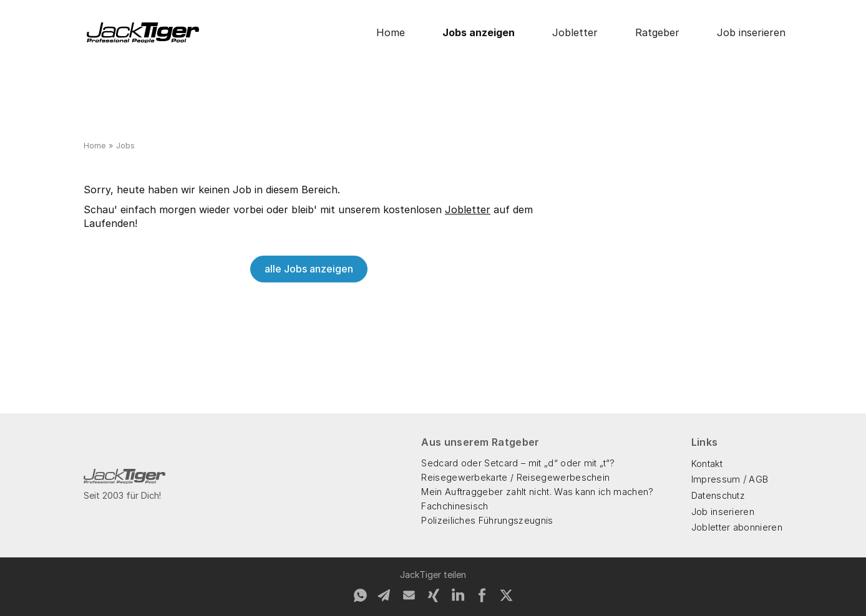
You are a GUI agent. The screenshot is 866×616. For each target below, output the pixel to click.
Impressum (716, 479)
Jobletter (575, 32)
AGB (758, 479)
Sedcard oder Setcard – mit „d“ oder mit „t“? (518, 463)
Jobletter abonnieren (737, 527)
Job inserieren (751, 32)
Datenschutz (718, 495)
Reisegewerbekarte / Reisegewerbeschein (515, 477)
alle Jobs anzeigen (309, 269)
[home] (143, 33)
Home (391, 32)
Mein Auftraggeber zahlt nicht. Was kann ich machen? (537, 492)
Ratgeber (657, 32)
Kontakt (707, 464)
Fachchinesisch (455, 506)
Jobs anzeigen (479, 32)
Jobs (125, 146)
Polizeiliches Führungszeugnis (487, 520)
